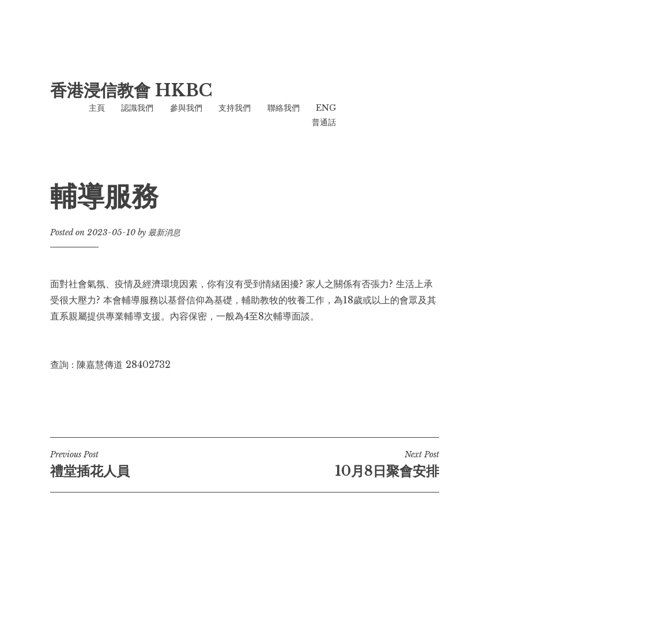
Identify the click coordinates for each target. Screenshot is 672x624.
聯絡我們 (284, 108)
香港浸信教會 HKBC (131, 91)
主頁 (97, 108)
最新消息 (164, 232)
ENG (326, 108)
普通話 (324, 122)
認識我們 (137, 108)
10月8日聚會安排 (341, 464)
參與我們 (186, 108)
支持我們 (235, 108)
